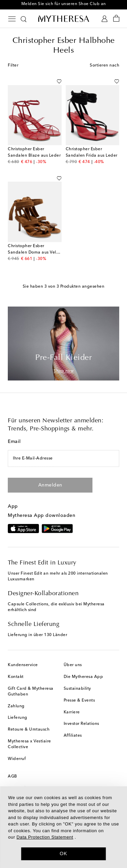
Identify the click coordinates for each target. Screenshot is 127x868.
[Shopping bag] (116, 19)
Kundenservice (23, 665)
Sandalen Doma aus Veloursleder (41, 253)
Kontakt (16, 677)
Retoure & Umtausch (29, 730)
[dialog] (63, 827)
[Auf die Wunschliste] (59, 80)
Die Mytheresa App (83, 677)
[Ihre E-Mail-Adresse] (63, 458)
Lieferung (18, 718)
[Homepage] (64, 19)
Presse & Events (79, 701)
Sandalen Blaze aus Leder (34, 156)
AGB (13, 777)
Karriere (72, 712)
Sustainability (77, 689)
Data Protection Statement (45, 837)
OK (63, 853)
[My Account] (104, 19)
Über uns (73, 665)
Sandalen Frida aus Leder (92, 156)
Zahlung (16, 706)
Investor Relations (81, 724)
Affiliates (73, 736)
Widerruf (17, 759)
